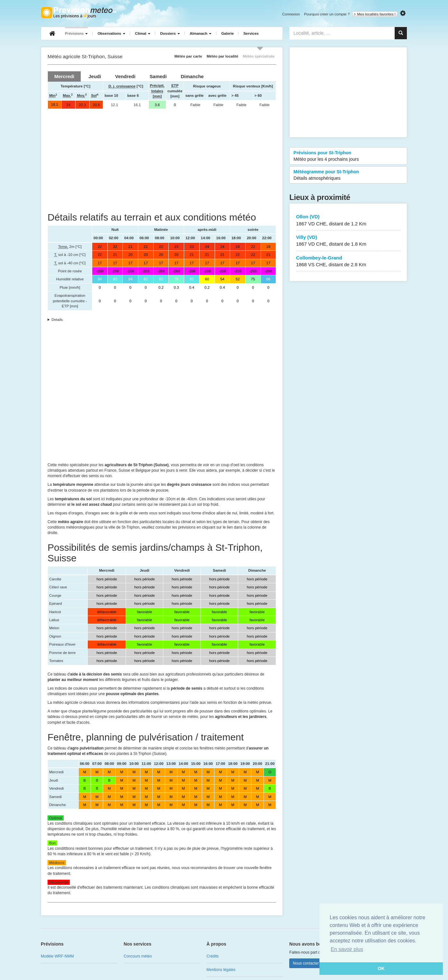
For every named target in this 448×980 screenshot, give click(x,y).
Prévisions (76, 33)
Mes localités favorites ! (375, 14)
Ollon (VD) (348, 220)
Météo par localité (222, 56)
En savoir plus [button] (347, 949)
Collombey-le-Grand (348, 262)
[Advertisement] (162, 160)
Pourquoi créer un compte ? (327, 14)
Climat (143, 33)
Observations (111, 33)
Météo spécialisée (259, 56)
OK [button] (381, 968)
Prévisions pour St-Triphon (348, 156)
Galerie (227, 33)
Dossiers (170, 33)
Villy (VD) (348, 241)
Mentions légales (221, 970)
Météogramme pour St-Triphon (348, 175)
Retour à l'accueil (79, 13)
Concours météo (138, 956)
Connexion (291, 14)
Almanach (201, 33)
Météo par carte (188, 56)
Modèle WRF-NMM (57, 956)
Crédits (213, 956)
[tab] (64, 76)
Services (251, 33)
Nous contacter (306, 963)
